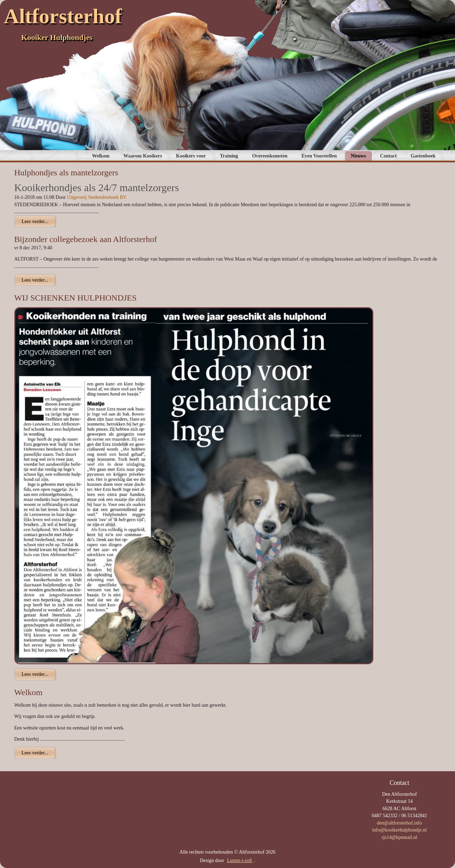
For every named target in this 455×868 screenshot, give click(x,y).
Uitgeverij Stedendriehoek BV (97, 197)
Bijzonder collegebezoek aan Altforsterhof (86, 239)
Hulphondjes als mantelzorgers (66, 173)
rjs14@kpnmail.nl (399, 837)
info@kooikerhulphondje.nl (400, 830)
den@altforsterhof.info (399, 823)
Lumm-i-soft (240, 860)
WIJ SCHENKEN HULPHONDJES (76, 298)
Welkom (29, 692)
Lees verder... (35, 221)
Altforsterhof (63, 16)
